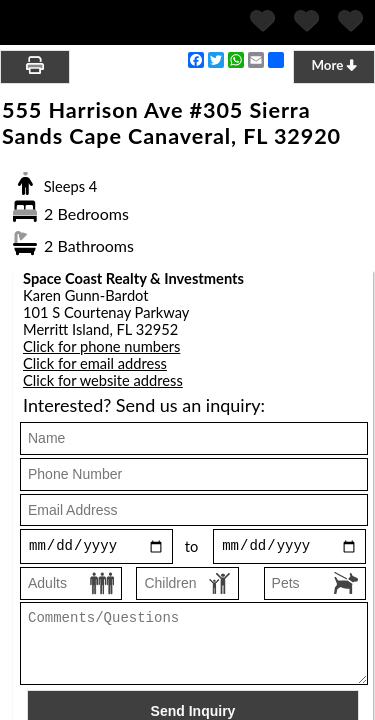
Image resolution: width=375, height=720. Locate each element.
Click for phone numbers (101, 346)
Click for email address (95, 363)
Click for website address (103, 380)
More (333, 65)
